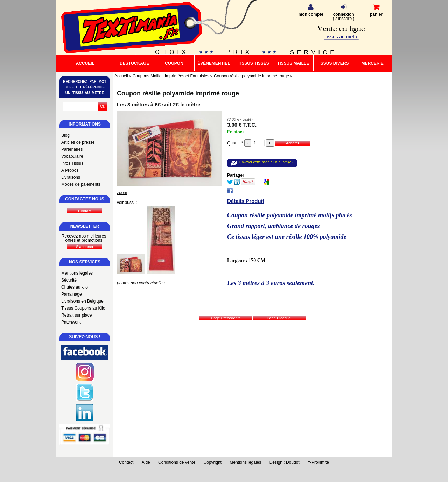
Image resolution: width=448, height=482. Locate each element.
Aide (146, 462)
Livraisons (71, 177)
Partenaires (72, 149)
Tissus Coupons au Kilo (83, 308)
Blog (65, 135)
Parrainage (72, 294)
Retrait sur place (76, 315)
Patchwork (71, 322)
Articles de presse (78, 142)
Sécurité (69, 280)
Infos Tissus (72, 163)
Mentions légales (77, 273)
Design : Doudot (285, 462)
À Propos (70, 170)
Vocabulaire (72, 156)
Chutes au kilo (75, 287)
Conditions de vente (177, 462)
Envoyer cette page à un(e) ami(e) (266, 162)
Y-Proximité (318, 462)
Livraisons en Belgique (82, 301)
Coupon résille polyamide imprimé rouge (178, 93)
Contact (126, 462)
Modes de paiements (81, 184)
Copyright (213, 462)
